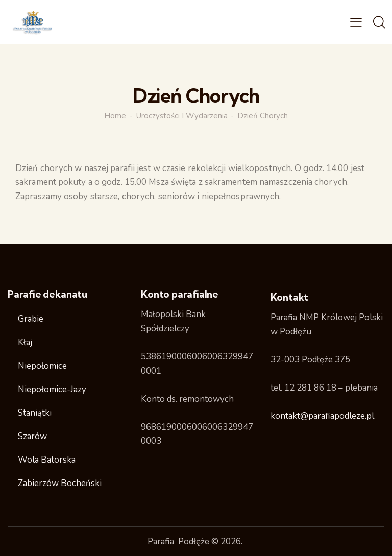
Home (115, 116)
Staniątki (35, 413)
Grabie (31, 319)
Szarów (32, 436)
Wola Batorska (47, 460)
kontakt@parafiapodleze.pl (322, 416)
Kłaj (25, 342)
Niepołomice (42, 366)
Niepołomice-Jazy (52, 389)
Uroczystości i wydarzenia (182, 116)
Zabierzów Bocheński (60, 483)
